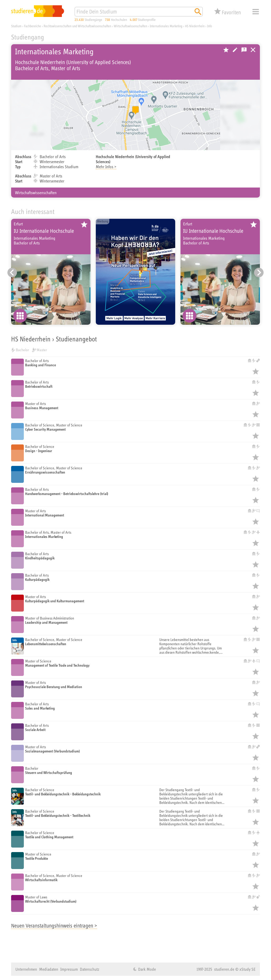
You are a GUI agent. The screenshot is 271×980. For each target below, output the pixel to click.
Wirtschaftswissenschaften (36, 193)
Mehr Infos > (106, 167)
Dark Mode (146, 969)
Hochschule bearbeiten (235, 50)
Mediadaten (49, 969)
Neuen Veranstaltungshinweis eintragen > (54, 926)
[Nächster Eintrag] (259, 273)
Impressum (69, 969)
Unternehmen (26, 969)
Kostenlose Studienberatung (244, 50)
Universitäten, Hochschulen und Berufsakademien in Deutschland (253, 50)
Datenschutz (90, 969)
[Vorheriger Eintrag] (12, 273)
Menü (256, 12)
